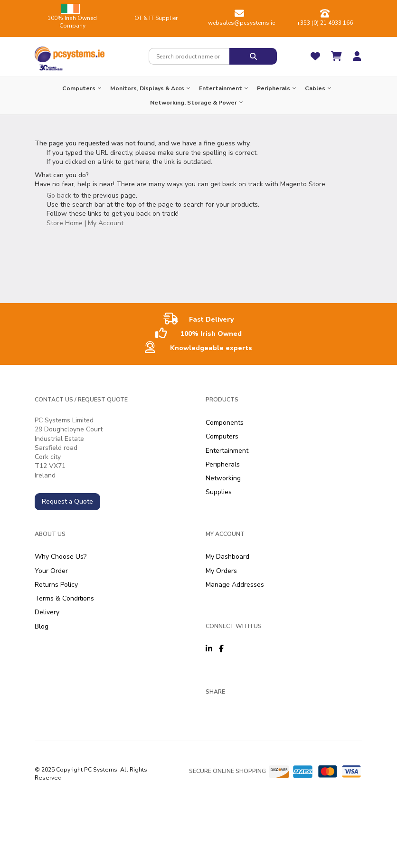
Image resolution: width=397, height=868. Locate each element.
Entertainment (227, 451)
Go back (59, 196)
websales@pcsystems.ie (241, 23)
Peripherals (223, 464)
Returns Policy (56, 585)
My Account (106, 223)
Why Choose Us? (61, 557)
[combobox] (189, 56)
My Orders (221, 571)
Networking (223, 478)
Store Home (65, 223)
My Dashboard (227, 557)
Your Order (51, 571)
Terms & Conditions (64, 598)
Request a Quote (67, 501)
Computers (222, 436)
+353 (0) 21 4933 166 (325, 23)
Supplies (219, 492)
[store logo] (70, 52)
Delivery (47, 612)
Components (225, 423)
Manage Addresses (235, 585)
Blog (42, 626)
